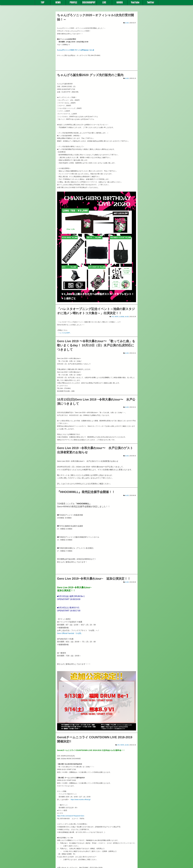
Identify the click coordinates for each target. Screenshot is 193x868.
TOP (43, 3)
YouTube (135, 3)
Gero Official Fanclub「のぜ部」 (70, 633)
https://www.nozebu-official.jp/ (81, 800)
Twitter (150, 3)
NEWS (58, 3)
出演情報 (122, 317)
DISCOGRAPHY (89, 3)
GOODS (120, 3)
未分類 (127, 23)
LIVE (104, 3)
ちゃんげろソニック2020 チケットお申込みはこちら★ (76, 50)
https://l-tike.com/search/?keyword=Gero (71, 816)
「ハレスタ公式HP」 (64, 333)
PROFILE (73, 3)
